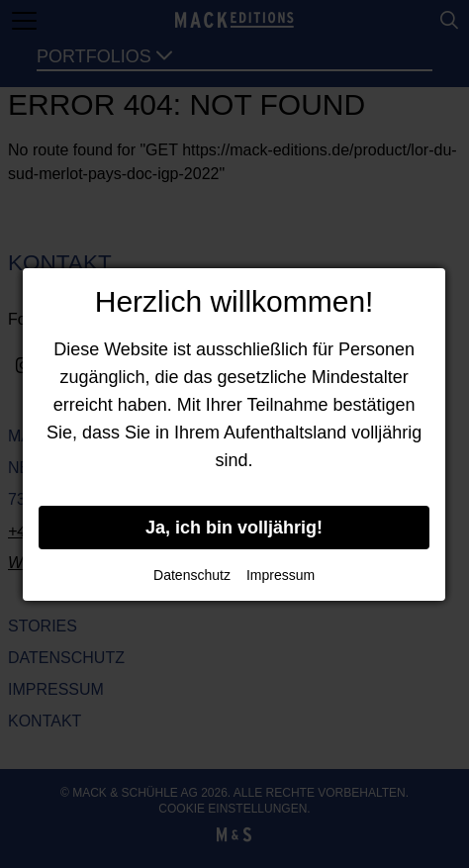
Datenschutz (192, 575)
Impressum (281, 575)
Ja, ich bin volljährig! (234, 528)
